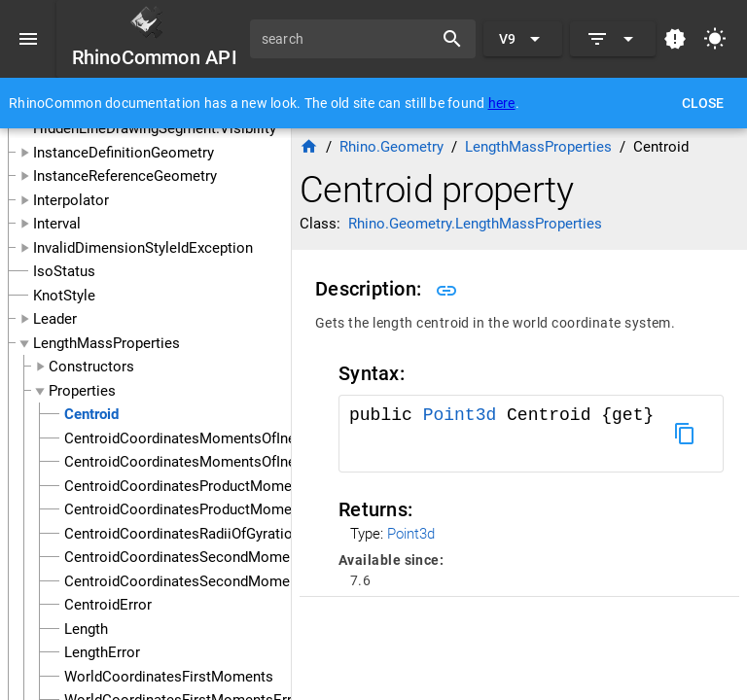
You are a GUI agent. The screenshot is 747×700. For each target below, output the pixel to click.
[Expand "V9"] (523, 39)
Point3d (465, 415)
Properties (82, 391)
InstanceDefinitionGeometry (124, 153)
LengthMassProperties (107, 343)
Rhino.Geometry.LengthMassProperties (475, 224)
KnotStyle (64, 296)
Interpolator (71, 200)
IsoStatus (64, 271)
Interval (57, 224)
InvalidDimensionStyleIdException (143, 248)
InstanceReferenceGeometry (125, 176)
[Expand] (613, 39)
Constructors (91, 367)
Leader (55, 319)
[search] (348, 39)
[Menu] (28, 39)
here (502, 103)
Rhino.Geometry (391, 147)
